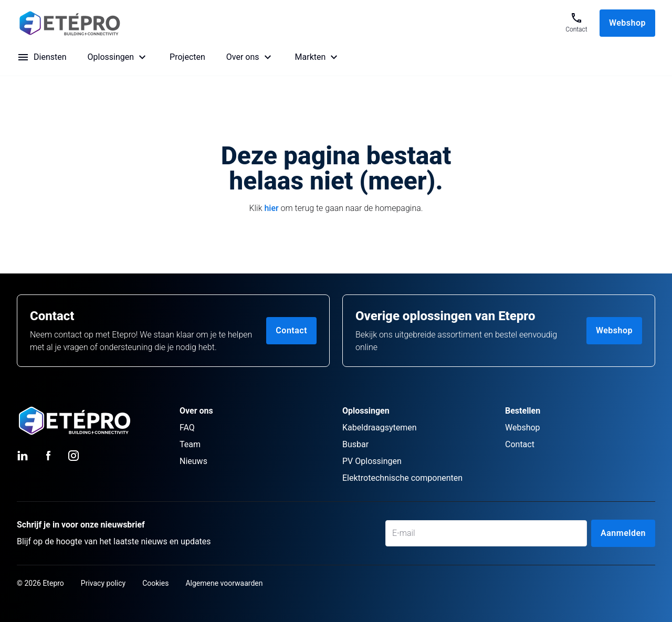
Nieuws (193, 461)
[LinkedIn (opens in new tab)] (23, 456)
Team (190, 444)
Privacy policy (103, 583)
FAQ (187, 428)
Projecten (187, 57)
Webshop (627, 23)
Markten (311, 57)
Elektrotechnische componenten (402, 478)
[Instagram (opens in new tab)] (73, 456)
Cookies (155, 583)
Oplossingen (111, 57)
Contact (291, 330)
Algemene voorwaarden (224, 583)
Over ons (243, 57)
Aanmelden (623, 533)
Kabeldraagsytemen (380, 428)
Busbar (355, 444)
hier (271, 208)
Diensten (50, 57)
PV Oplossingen (372, 461)
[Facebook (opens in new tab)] (48, 456)
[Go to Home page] (283, 23)
